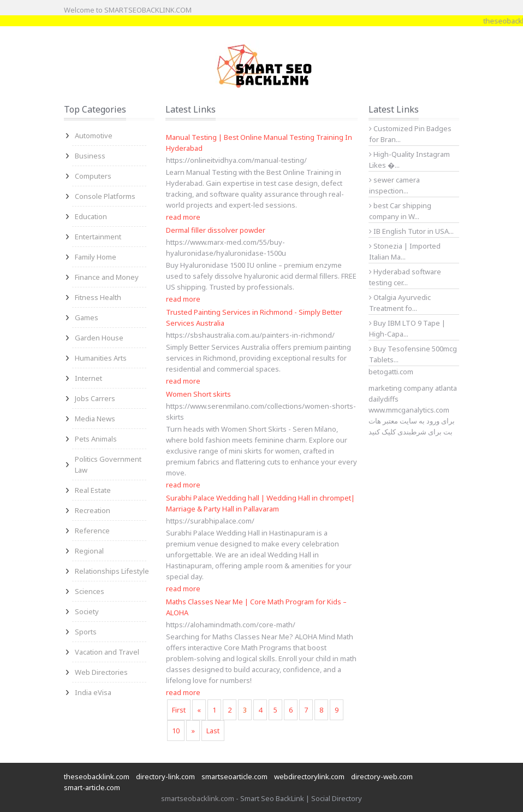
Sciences (90, 591)
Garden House (99, 338)
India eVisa (93, 692)
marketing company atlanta (413, 388)
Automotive (94, 136)
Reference (92, 531)
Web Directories (101, 672)
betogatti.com (391, 372)
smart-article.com (92, 787)
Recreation (93, 510)
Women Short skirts (198, 394)
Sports (86, 632)
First (179, 710)
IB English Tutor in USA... (411, 231)
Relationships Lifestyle (112, 571)
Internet (88, 378)
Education (91, 216)
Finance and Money (107, 277)
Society (87, 611)
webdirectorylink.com (309, 776)
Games (87, 317)
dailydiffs (384, 399)
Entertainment (98, 237)
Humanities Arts (101, 358)
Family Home (96, 257)
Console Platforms (105, 196)
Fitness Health (98, 297)
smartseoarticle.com (234, 776)
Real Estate (93, 490)
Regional (89, 551)
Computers (93, 176)
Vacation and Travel (107, 652)
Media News (95, 419)
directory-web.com (382, 776)
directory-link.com (165, 776)
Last (213, 731)
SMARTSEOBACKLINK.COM (148, 10)
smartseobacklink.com (198, 798)
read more (183, 217)
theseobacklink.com (97, 776)
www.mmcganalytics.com (409, 410)
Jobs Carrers (95, 398)
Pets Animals (96, 439)
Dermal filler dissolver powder (216, 230)
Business (90, 156)
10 (176, 731)
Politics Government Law (108, 464)
